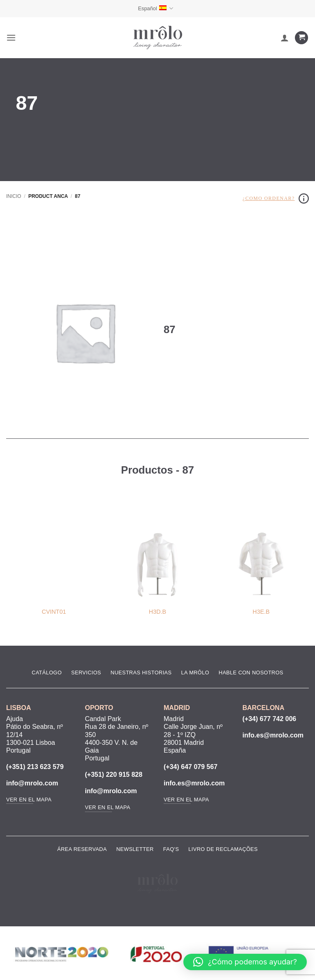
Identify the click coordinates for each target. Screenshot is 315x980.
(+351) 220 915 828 (114, 775)
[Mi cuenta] (285, 38)
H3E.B (261, 612)
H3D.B (157, 612)
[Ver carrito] (301, 38)
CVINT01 (54, 612)
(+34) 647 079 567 (191, 767)
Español (155, 8)
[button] (11, 37)
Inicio (14, 196)
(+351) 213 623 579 (35, 767)
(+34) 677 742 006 (269, 719)
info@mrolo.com (32, 783)
